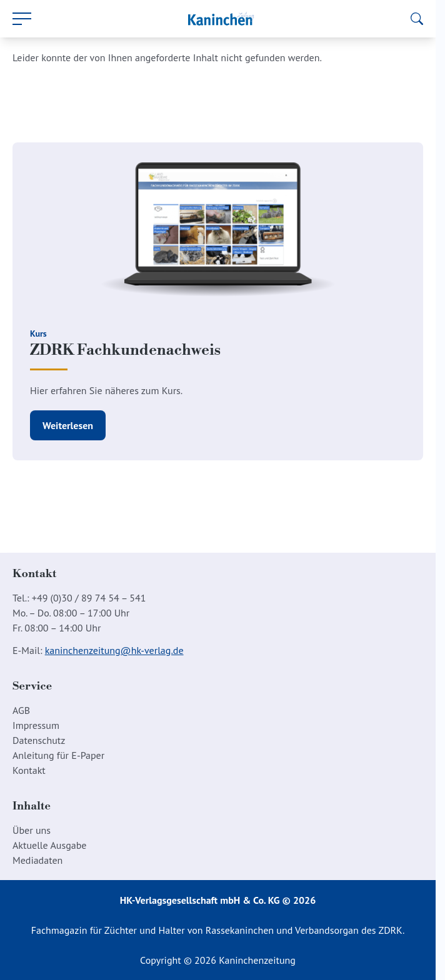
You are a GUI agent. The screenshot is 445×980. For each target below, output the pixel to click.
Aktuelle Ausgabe (49, 845)
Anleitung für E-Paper (58, 755)
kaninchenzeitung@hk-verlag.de (114, 650)
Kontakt (29, 770)
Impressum (36, 725)
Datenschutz (39, 740)
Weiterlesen (68, 425)
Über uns (32, 830)
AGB (21, 710)
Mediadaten (37, 860)
